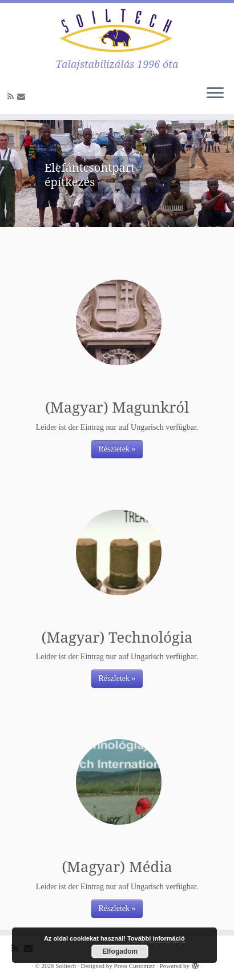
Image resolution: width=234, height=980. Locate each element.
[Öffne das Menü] (215, 94)
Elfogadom (120, 951)
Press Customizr (135, 966)
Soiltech (66, 966)
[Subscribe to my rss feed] (12, 97)
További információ (156, 938)
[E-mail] (23, 97)
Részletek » (117, 449)
